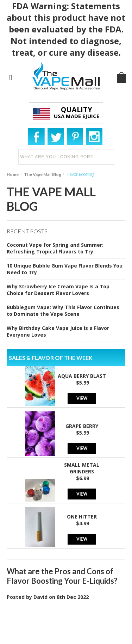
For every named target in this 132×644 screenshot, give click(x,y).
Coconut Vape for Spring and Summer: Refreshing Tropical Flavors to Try (55, 248)
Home (13, 174)
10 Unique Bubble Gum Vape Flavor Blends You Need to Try (65, 269)
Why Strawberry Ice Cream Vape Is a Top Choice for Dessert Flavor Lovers (58, 290)
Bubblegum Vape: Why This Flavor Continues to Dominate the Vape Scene (63, 311)
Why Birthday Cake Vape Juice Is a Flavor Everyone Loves (58, 331)
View (82, 398)
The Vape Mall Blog (43, 174)
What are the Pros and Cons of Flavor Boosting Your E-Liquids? (62, 576)
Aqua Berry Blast (82, 376)
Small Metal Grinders (82, 468)
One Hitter (82, 517)
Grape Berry (82, 426)
